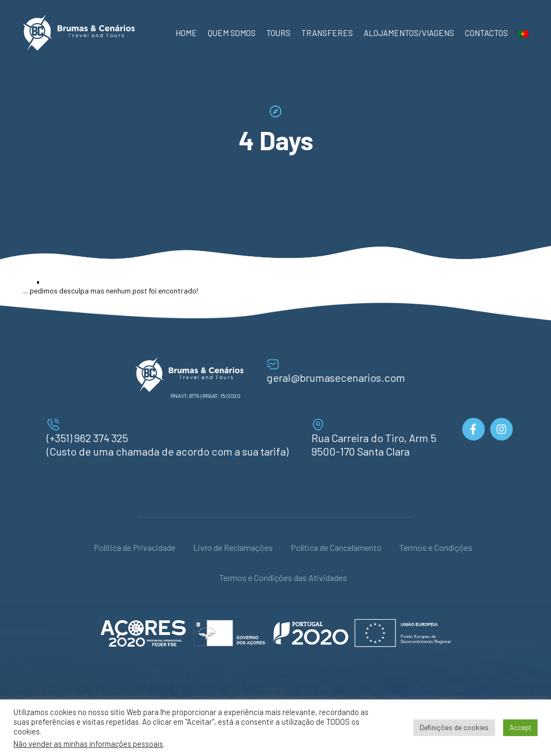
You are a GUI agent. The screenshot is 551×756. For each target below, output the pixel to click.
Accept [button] (520, 727)
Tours (278, 33)
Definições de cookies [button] (454, 727)
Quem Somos (232, 33)
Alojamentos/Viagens (409, 33)
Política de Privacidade (135, 547)
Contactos (486, 33)
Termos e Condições (436, 547)
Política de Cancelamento (336, 547)
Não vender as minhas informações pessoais (88, 744)
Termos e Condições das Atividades (283, 577)
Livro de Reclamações (233, 547)
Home (186, 33)
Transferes (327, 33)
